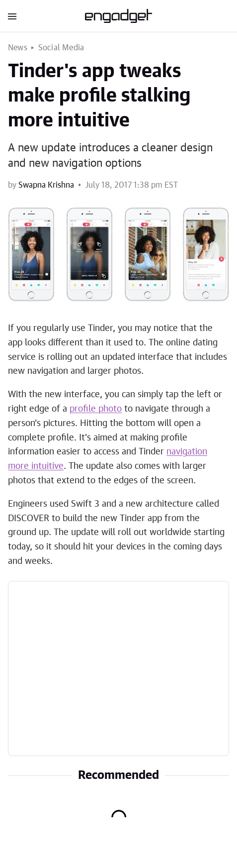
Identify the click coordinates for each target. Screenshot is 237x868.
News (18, 48)
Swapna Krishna (46, 185)
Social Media (61, 48)
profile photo (96, 409)
